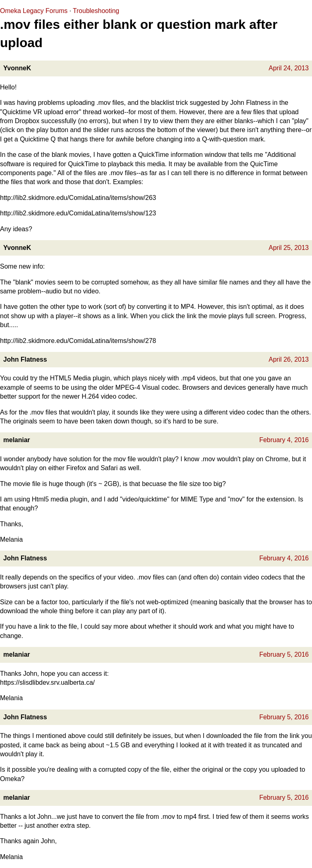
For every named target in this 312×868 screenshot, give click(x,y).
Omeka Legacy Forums (34, 11)
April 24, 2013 (289, 68)
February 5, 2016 (284, 654)
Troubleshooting (96, 11)
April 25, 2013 (289, 248)
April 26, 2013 (289, 359)
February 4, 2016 (284, 440)
